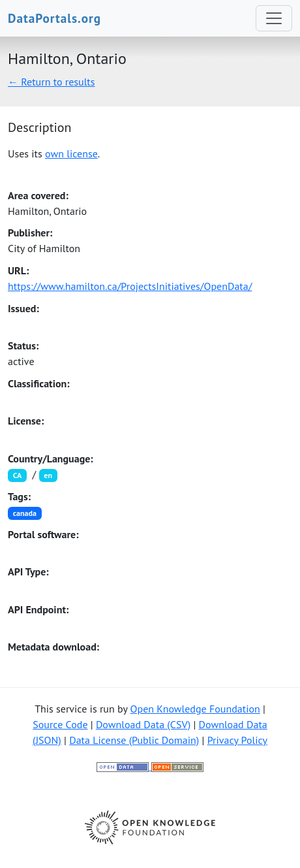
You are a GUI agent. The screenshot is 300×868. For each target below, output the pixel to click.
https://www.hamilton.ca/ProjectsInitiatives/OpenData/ (130, 286)
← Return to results (52, 82)
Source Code (60, 724)
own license (71, 153)
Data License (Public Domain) (134, 740)
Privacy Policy (237, 740)
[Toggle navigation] (274, 18)
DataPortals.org (54, 18)
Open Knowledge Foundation (195, 709)
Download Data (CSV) (143, 724)
